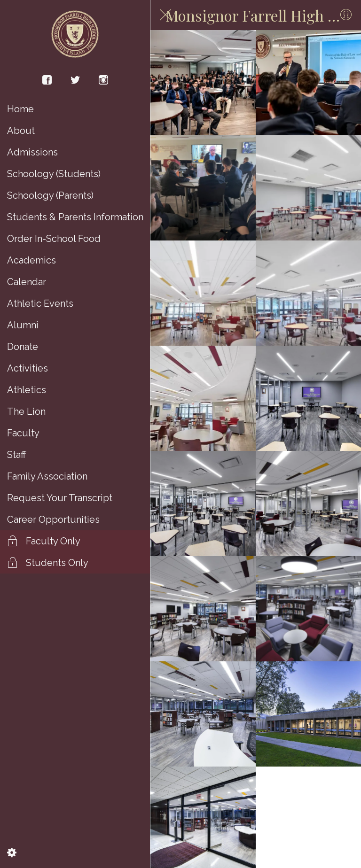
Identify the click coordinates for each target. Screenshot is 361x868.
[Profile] (346, 15)
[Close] (165, 15)
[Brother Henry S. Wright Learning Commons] (203, 83)
